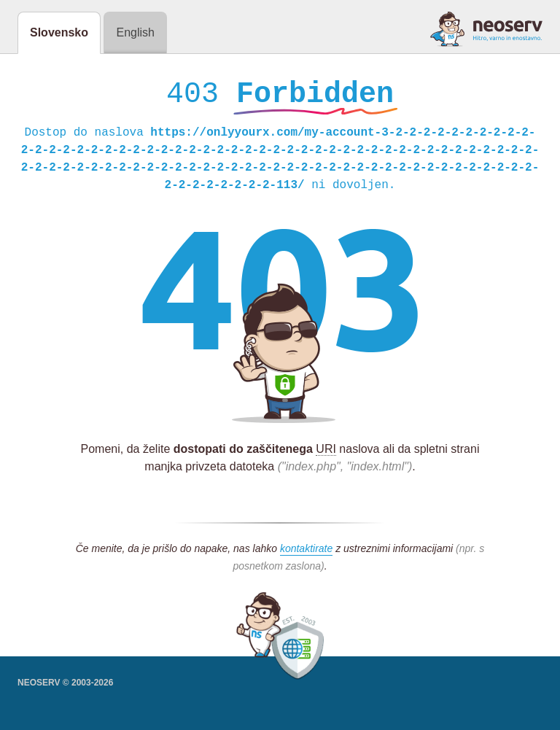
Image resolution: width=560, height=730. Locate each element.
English (135, 32)
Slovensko (59, 32)
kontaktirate (306, 552)
